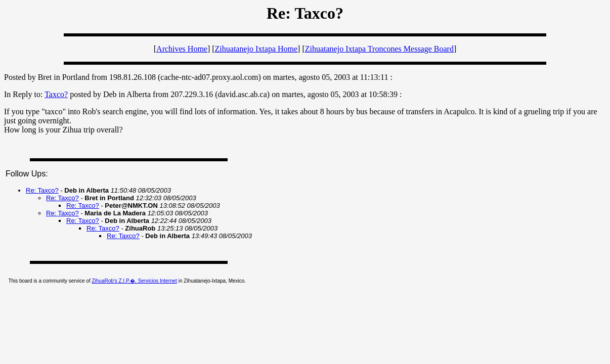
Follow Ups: (27, 174)
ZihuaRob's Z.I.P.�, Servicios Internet (134, 281)
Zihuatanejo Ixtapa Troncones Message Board (379, 49)
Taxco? (56, 94)
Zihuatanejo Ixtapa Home (256, 49)
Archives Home (182, 49)
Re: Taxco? (42, 190)
